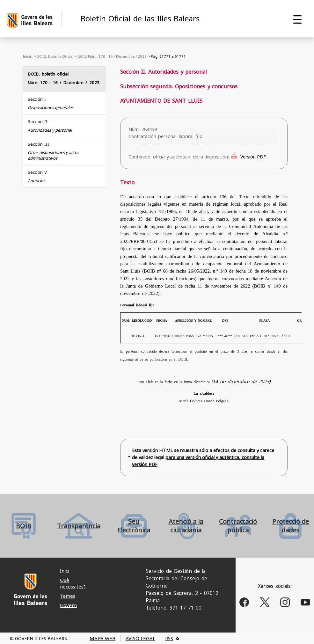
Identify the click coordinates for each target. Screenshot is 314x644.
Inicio (28, 56)
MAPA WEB (102, 638)
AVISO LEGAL (140, 638)
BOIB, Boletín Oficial (55, 56)
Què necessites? (73, 583)
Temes (68, 596)
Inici (65, 571)
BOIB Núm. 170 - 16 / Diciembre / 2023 (112, 56)
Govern (68, 605)
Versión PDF (252, 157)
